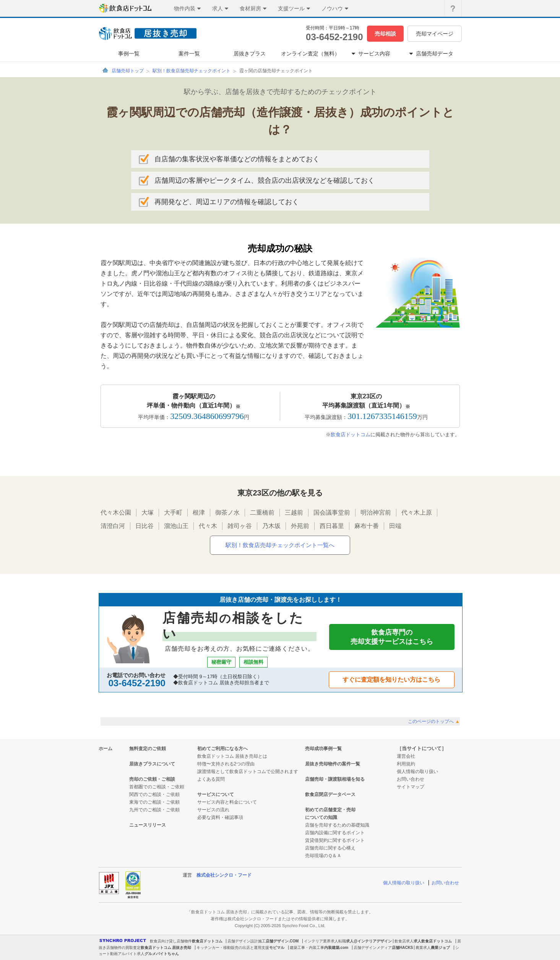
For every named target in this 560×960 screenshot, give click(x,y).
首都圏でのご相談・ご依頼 (157, 787)
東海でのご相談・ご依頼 (154, 802)
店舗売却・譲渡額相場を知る (335, 779)
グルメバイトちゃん (162, 954)
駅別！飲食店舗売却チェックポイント (192, 71)
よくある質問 (211, 779)
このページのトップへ (434, 721)
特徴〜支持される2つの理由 (226, 764)
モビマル (277, 948)
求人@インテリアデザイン (369, 941)
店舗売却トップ (128, 71)
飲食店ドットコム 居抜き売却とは (232, 756)
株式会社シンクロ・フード (224, 875)
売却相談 (385, 34)
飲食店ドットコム (351, 435)
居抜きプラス (250, 54)
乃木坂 (271, 526)
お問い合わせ (411, 779)
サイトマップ (411, 787)
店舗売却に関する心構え (330, 848)
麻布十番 (367, 526)
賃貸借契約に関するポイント (335, 840)
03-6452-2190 (334, 37)
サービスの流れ (213, 810)
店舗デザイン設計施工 (247, 941)
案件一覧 (189, 54)
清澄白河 (113, 526)
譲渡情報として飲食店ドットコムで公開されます (248, 772)
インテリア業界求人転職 (325, 941)
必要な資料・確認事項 (220, 817)
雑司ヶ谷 (240, 526)
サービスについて (216, 794)
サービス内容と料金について (227, 802)
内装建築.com (336, 948)
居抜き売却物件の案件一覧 (333, 764)
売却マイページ (435, 34)
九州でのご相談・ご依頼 (154, 810)
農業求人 (423, 948)
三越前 (294, 512)
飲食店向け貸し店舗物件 (171, 941)
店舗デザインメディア (373, 948)
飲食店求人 (404, 941)
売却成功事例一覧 (323, 749)
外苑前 (300, 526)
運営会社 (406, 756)
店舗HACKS (403, 948)
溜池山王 (176, 526)
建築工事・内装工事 (307, 948)
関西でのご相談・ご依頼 (154, 794)
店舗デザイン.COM (282, 941)
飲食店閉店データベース (330, 794)
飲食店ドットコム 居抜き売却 (166, 948)
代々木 (208, 526)
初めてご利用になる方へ (222, 749)
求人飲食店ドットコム (433, 941)
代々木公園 (116, 512)
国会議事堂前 (332, 512)
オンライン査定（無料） (310, 54)
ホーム (106, 749)
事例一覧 (129, 54)
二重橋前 (262, 512)
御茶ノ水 (227, 512)
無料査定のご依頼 (148, 749)
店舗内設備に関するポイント (335, 833)
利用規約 (406, 764)
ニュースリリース (148, 825)
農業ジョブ (440, 948)
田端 (395, 526)
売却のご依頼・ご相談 (152, 779)
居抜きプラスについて (152, 764)
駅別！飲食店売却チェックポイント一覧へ (280, 545)
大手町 (173, 512)
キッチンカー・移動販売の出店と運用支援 (233, 948)
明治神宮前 (376, 512)
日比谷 (144, 526)
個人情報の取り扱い (417, 772)
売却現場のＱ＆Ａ (323, 856)
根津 (199, 512)
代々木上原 (417, 512)
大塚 (148, 512)
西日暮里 (332, 526)
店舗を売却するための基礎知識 (337, 825)
